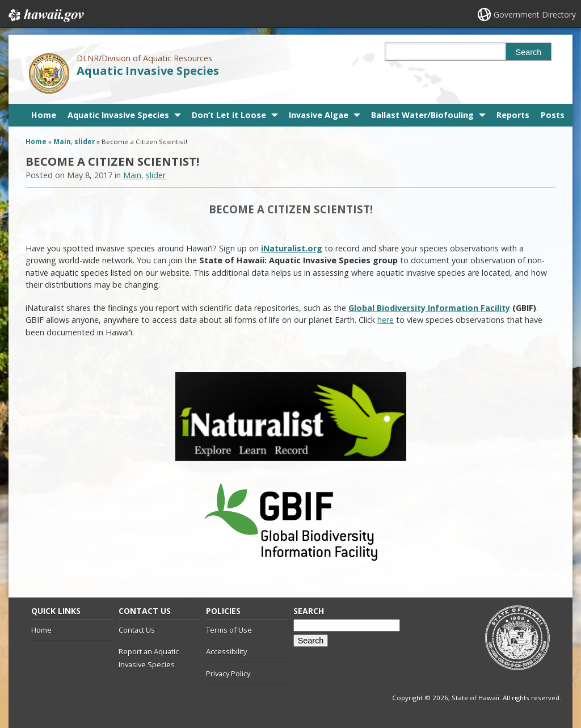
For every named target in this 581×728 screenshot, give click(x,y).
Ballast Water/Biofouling (422, 115)
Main (62, 142)
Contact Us (137, 630)
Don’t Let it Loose (229, 115)
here (386, 320)
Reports (513, 115)
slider (85, 142)
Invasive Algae (319, 115)
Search (529, 52)
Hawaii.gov (45, 15)
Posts (553, 115)
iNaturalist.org (292, 248)
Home (44, 115)
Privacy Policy (228, 674)
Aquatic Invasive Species (148, 71)
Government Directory (535, 14)
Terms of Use (229, 630)
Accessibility (226, 651)
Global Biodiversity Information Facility (429, 308)
